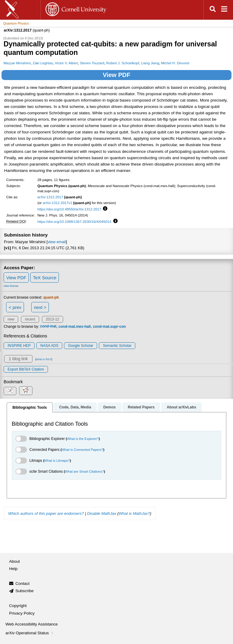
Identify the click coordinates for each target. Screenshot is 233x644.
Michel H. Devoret (175, 63)
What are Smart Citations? (84, 471)
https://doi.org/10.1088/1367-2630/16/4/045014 (74, 221)
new (11, 319)
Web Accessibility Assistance (32, 624)
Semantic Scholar (117, 346)
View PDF (117, 75)
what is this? (44, 359)
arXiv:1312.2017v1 (57, 203)
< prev (15, 307)
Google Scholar (81, 346)
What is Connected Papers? (82, 450)
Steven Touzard (92, 63)
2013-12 (52, 319)
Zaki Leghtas (43, 63)
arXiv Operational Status (30, 633)
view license (11, 286)
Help (13, 569)
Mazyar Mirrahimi (17, 63)
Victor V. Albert (66, 63)
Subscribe (25, 591)
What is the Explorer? (83, 439)
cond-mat (48, 327)
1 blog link (18, 359)
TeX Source (45, 278)
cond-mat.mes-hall (75, 327)
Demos (109, 407)
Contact (23, 584)
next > (40, 307)
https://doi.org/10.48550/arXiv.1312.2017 (69, 209)
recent (30, 319)
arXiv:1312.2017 (50, 197)
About (14, 561)
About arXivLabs (181, 407)
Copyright (18, 606)
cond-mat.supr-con (109, 327)
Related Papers (141, 407)
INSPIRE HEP (19, 346)
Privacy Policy (22, 613)
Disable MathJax (102, 513)
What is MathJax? (134, 513)
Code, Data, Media (75, 407)
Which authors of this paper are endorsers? (46, 513)
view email (57, 242)
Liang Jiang (150, 63)
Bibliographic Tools (30, 408)
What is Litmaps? (57, 461)
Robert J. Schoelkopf (123, 63)
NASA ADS (49, 346)
